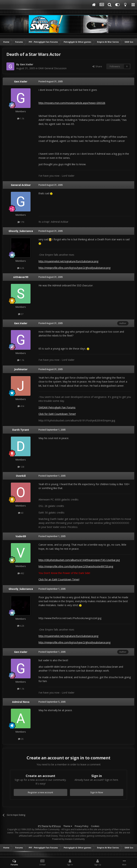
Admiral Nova (21, 702)
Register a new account (40, 792)
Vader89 (21, 536)
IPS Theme (43, 826)
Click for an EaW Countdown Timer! (59, 579)
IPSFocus (56, 826)
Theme (68, 826)
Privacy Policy (82, 826)
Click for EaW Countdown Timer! (57, 414)
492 (21, 573)
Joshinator (21, 369)
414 (21, 406)
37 (21, 314)
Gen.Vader (27, 64)
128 (21, 467)
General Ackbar (21, 185)
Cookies (95, 826)
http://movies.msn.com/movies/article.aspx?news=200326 (72, 103)
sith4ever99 (21, 277)
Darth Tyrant (21, 430)
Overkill (21, 476)
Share (97, 66)
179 (21, 222)
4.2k (21, 268)
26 (21, 739)
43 (21, 513)
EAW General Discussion (52, 68)
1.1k (21, 118)
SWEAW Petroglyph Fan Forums (57, 407)
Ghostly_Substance (21, 231)
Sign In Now (97, 792)
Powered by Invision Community (68, 839)
